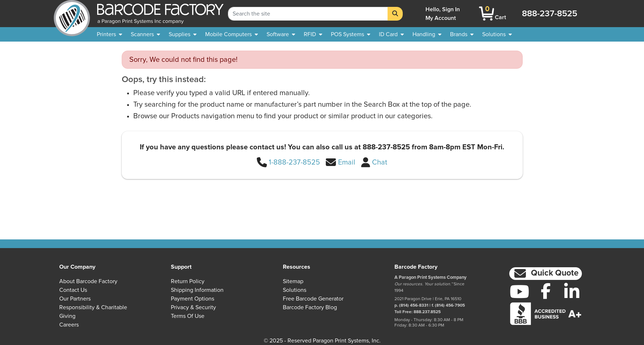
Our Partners (75, 299)
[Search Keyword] (308, 14)
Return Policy (188, 281)
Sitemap (293, 281)
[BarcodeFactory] (72, 14)
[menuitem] (109, 34)
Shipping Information (197, 290)
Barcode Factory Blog (310, 307)
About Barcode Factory (88, 281)
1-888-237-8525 (294, 162)
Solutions (295, 290)
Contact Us (73, 290)
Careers (69, 325)
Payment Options (193, 299)
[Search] (395, 14)
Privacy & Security (193, 307)
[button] (546, 274)
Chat (380, 162)
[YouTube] (520, 291)
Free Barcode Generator (313, 299)
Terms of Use (188, 316)
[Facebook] (546, 291)
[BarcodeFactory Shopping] (487, 14)
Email (347, 162)
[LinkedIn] (572, 291)
